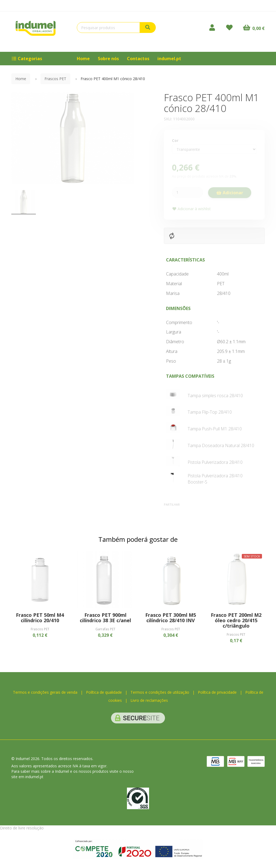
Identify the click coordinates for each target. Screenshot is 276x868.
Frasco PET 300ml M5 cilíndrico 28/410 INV (171, 618)
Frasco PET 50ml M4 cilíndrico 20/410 (40, 618)
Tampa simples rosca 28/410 (215, 396)
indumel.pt (169, 59)
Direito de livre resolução (22, 828)
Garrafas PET (105, 629)
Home (83, 59)
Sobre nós (108, 59)
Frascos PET (55, 79)
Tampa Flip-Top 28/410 (210, 412)
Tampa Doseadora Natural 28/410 (221, 445)
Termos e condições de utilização (160, 692)
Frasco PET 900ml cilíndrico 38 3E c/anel (105, 618)
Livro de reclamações (149, 700)
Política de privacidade (217, 692)
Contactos (138, 59)
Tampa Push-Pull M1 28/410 (215, 429)
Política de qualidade (104, 692)
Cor (175, 140)
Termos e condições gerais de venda (45, 692)
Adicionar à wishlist (192, 209)
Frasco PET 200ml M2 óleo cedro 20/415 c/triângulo (236, 620)
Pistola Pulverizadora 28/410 (215, 462)
